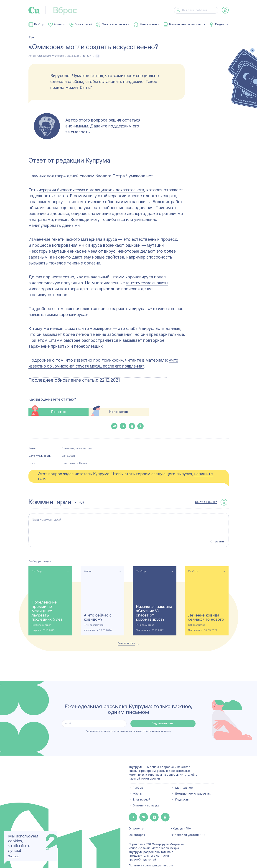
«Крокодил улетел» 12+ (188, 825)
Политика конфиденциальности (151, 856)
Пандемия (69, 463)
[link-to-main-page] (34, 10)
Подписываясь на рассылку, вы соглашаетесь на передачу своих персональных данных (129, 724)
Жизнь (58, 24)
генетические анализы (147, 283)
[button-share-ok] (132, 426)
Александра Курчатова (50, 56)
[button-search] (178, 10)
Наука (83, 463)
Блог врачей (83, 24)
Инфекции (90, 623)
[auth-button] (225, 10)
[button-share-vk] (114, 426)
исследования (45, 289)
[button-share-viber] (140, 426)
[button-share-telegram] (123, 426)
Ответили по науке (115, 24)
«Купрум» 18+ (181, 819)
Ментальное (148, 24)
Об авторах (137, 825)
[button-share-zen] (149, 809)
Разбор (39, 24)
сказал (97, 76)
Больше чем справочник (186, 24)
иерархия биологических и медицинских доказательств (91, 190)
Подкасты (222, 24)
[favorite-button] (98, 56)
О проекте (136, 819)
